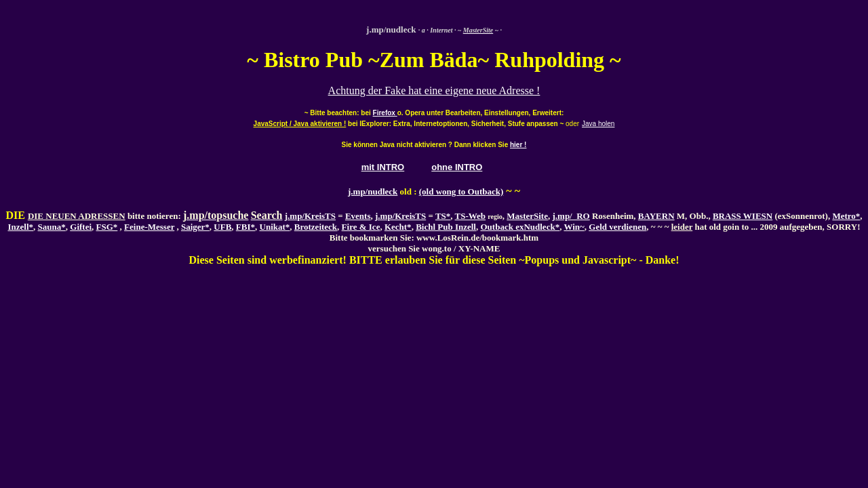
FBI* (245, 227)
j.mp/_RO (571, 216)
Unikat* (275, 227)
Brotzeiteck (316, 227)
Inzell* (21, 227)
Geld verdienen (617, 227)
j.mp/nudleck (373, 191)
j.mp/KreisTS (310, 216)
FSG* (107, 227)
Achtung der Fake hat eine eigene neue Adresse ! (434, 90)
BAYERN (656, 216)
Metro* (846, 216)
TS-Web (471, 216)
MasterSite (527, 216)
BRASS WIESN (743, 216)
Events (358, 216)
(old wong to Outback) (461, 191)
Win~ (574, 227)
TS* (443, 216)
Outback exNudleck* (520, 227)
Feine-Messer (149, 227)
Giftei (81, 227)
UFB (222, 227)
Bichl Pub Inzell (446, 227)
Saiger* (195, 227)
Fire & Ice (361, 227)
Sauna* (52, 227)
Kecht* (398, 227)
